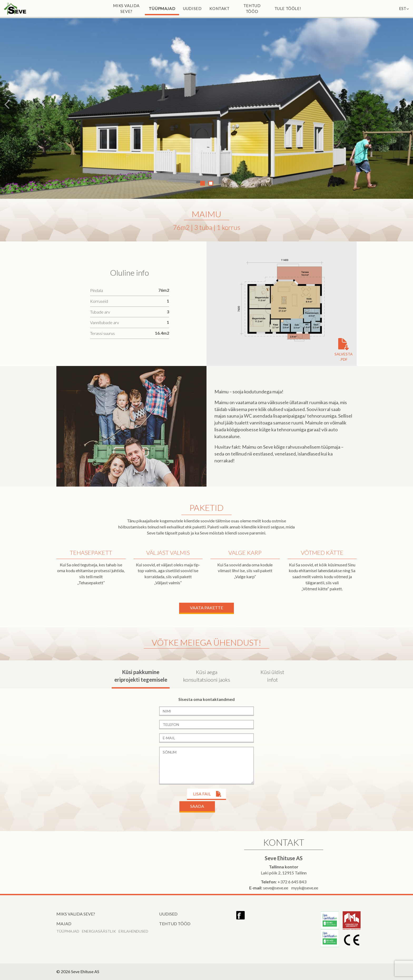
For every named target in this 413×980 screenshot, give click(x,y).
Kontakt (219, 8)
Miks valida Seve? (126, 8)
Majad (64, 924)
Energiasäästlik (99, 931)
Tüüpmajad (162, 8)
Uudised (192, 8)
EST (404, 8)
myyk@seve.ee (305, 888)
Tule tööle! (288, 8)
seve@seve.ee (276, 888)
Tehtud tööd (252, 8)
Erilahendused (133, 931)
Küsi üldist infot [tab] (272, 676)
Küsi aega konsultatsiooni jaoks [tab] (207, 676)
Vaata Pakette (206, 608)
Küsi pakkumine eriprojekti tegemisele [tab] (141, 676)
